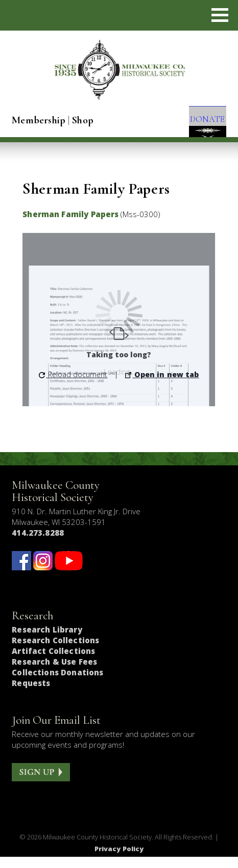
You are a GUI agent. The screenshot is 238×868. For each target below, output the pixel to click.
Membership (39, 120)
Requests (31, 694)
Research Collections (55, 651)
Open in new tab (162, 386)
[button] (220, 15)
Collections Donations (57, 683)
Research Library (47, 641)
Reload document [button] (73, 386)
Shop (83, 120)
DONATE (202, 123)
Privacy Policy (119, 860)
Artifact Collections (53, 662)
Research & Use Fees (54, 673)
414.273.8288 (38, 544)
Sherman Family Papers (70, 225)
